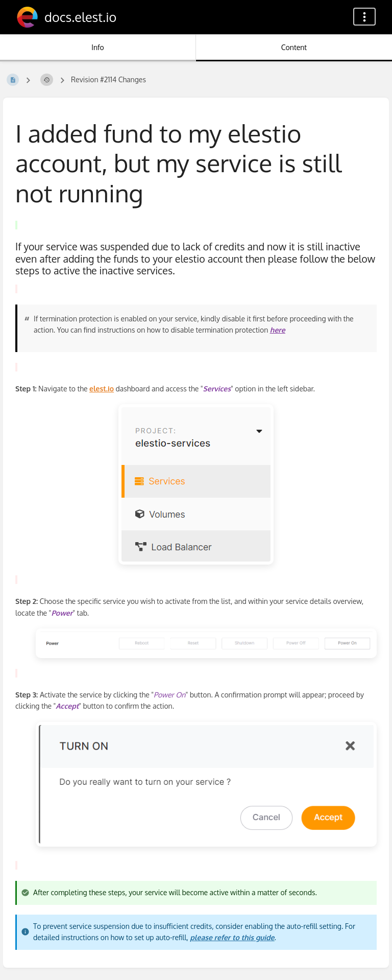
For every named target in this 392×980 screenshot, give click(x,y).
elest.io (102, 389)
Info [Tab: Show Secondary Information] (98, 47)
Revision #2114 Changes (108, 79)
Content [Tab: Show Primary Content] (294, 47)
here (278, 330)
